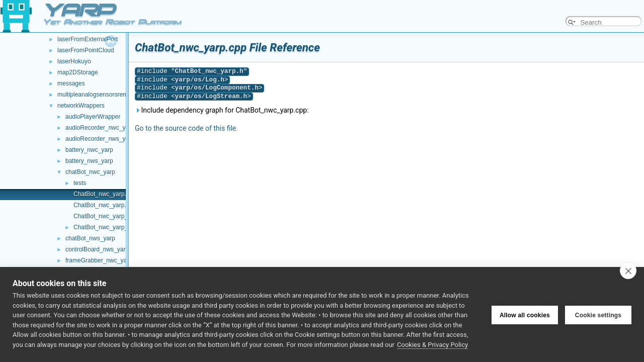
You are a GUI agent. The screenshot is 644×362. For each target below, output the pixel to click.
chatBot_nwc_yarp (90, 172)
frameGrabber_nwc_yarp (99, 260)
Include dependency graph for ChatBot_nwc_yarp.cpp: (222, 110)
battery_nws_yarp (89, 161)
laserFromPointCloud (86, 50)
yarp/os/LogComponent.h (217, 88)
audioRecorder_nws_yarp (100, 139)
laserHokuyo (74, 61)
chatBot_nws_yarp (90, 238)
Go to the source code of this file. (186, 128)
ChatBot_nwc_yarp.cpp (105, 194)
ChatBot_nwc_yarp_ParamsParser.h (122, 227)
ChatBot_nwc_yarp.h (101, 205)
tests (80, 183)
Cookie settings (598, 315)
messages (71, 83)
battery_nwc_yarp (89, 150)
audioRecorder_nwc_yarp (100, 128)
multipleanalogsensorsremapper (100, 95)
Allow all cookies (525, 315)
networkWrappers (81, 106)
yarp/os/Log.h (200, 80)
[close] (628, 270)
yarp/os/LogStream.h (211, 96)
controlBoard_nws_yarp (97, 249)
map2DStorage (78, 72)
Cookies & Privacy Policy (432, 345)
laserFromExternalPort (88, 39)
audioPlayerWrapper (93, 117)
